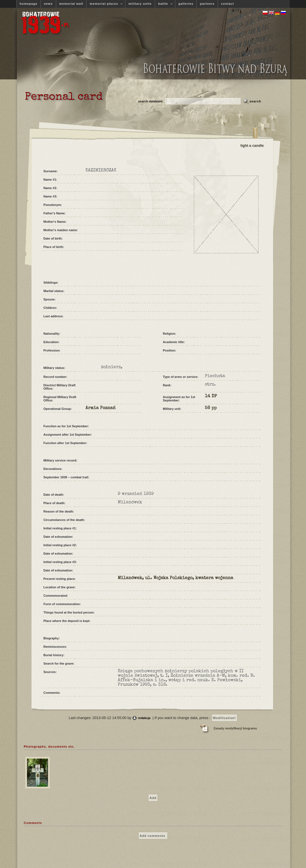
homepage (29, 4)
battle (164, 4)
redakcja (144, 718)
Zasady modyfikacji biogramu (235, 728)
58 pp (211, 408)
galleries (186, 4)
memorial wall (71, 4)
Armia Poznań (100, 408)
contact (228, 4)
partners (207, 4)
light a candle (252, 145)
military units (140, 4)
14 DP (211, 396)
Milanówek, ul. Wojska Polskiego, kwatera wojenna (175, 578)
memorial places (105, 4)
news (48, 4)
